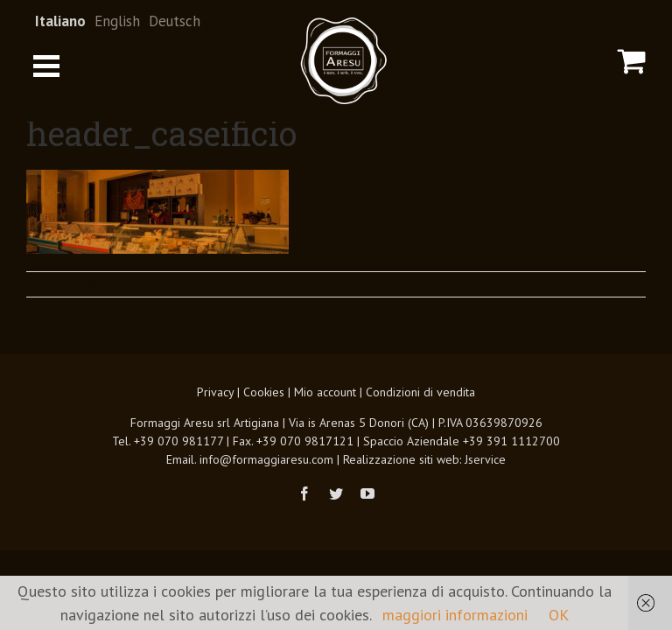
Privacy (215, 392)
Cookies (264, 392)
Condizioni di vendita (420, 392)
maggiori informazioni (455, 615)
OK (559, 615)
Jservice (485, 459)
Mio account (325, 392)
